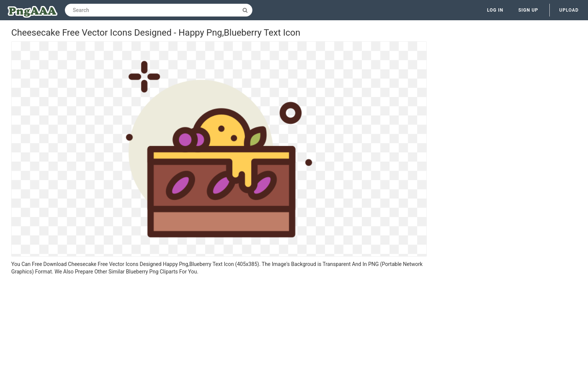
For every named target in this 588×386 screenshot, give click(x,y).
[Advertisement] (219, 332)
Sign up (528, 10)
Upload (569, 10)
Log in (495, 10)
